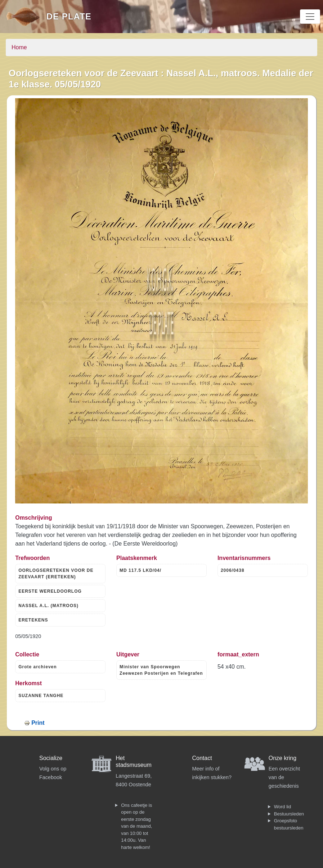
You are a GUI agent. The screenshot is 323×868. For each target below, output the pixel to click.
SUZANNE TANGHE (41, 696)
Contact (202, 758)
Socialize (51, 758)
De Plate (69, 16)
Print (38, 723)
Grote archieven (37, 667)
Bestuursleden (289, 814)
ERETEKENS (33, 620)
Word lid (282, 807)
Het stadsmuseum (134, 761)
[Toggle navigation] (310, 17)
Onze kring (282, 758)
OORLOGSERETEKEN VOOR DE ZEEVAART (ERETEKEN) (56, 574)
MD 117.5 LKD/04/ (140, 570)
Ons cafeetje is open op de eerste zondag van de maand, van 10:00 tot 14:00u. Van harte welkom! (136, 826)
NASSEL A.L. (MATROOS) (48, 606)
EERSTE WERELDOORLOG (50, 591)
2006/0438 (233, 570)
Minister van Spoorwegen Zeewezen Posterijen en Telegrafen (161, 670)
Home (19, 47)
